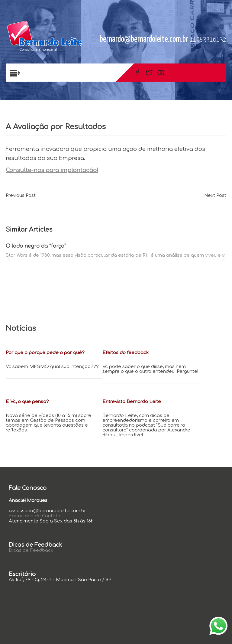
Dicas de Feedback (31, 550)
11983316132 (208, 40)
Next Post (215, 195)
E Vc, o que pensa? (27, 402)
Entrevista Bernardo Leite (132, 402)
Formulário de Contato (35, 516)
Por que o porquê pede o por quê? (45, 353)
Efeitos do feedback (126, 353)
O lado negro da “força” (36, 246)
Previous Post (21, 195)
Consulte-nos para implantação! (52, 170)
